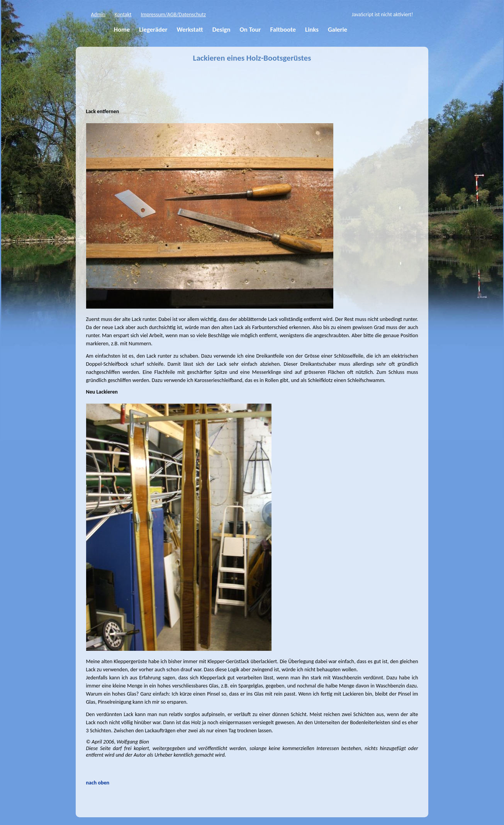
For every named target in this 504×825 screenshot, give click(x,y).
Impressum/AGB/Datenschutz (173, 14)
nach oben (98, 783)
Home (122, 30)
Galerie (338, 30)
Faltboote (283, 30)
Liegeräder (153, 30)
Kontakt (123, 14)
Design (221, 30)
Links (312, 30)
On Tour (250, 30)
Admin (98, 14)
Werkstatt (190, 30)
